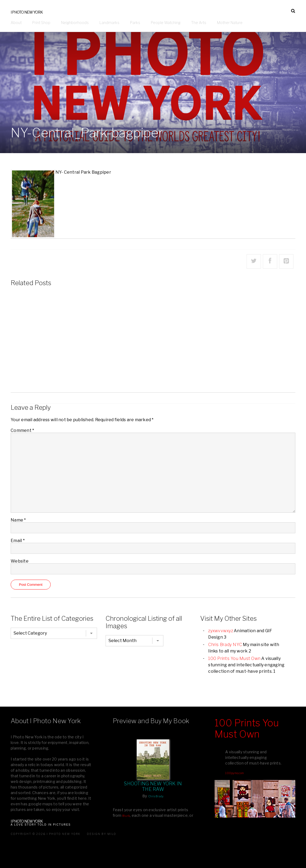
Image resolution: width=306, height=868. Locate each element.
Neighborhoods (75, 23)
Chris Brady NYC (225, 645)
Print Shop (41, 23)
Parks (135, 23)
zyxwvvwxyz (221, 631)
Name (18, 520)
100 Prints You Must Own (234, 658)
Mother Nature (230, 23)
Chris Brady (156, 796)
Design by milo (102, 834)
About (16, 23)
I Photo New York (27, 12)
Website (20, 561)
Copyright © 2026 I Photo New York (46, 834)
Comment (22, 430)
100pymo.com (235, 773)
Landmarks (109, 23)
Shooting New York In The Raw (153, 786)
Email (18, 541)
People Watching (166, 23)
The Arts (199, 23)
